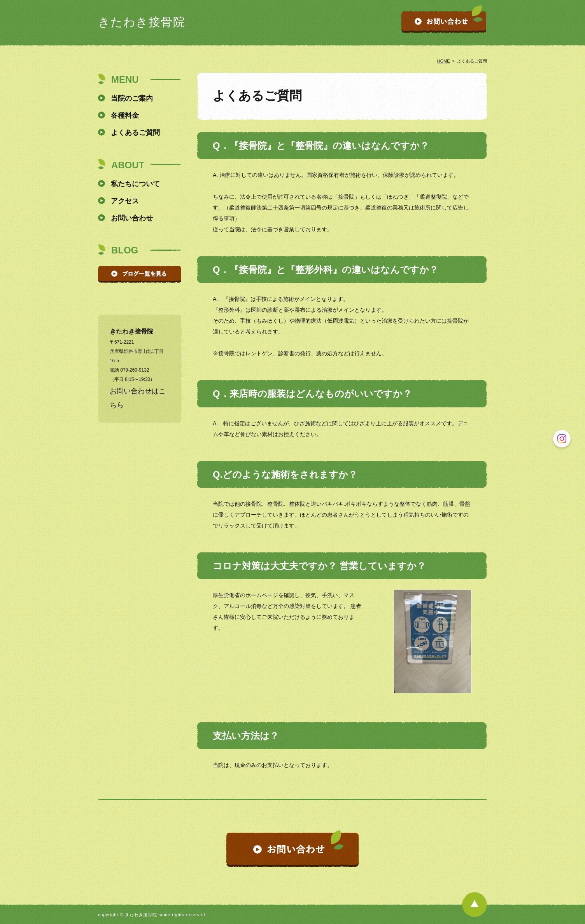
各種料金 (125, 115)
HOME (444, 61)
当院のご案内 (132, 98)
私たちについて (135, 184)
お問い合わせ (132, 218)
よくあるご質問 (135, 133)
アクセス (125, 201)
